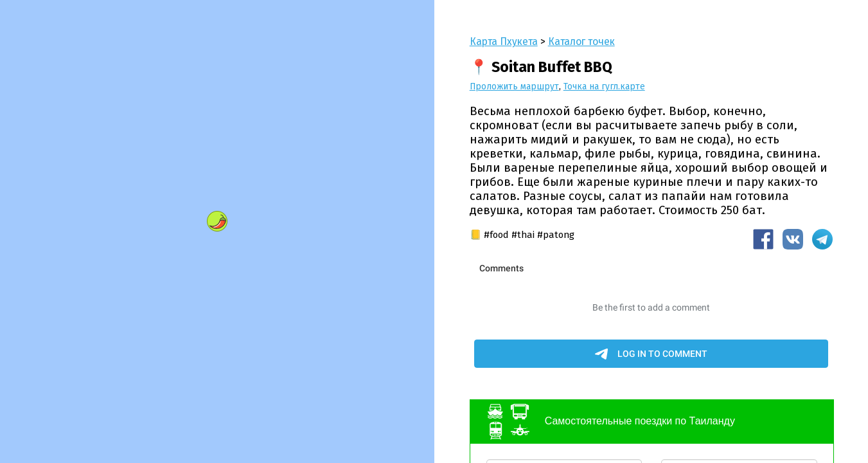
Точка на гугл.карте (604, 86)
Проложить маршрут (514, 86)
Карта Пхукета (504, 41)
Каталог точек (581, 41)
